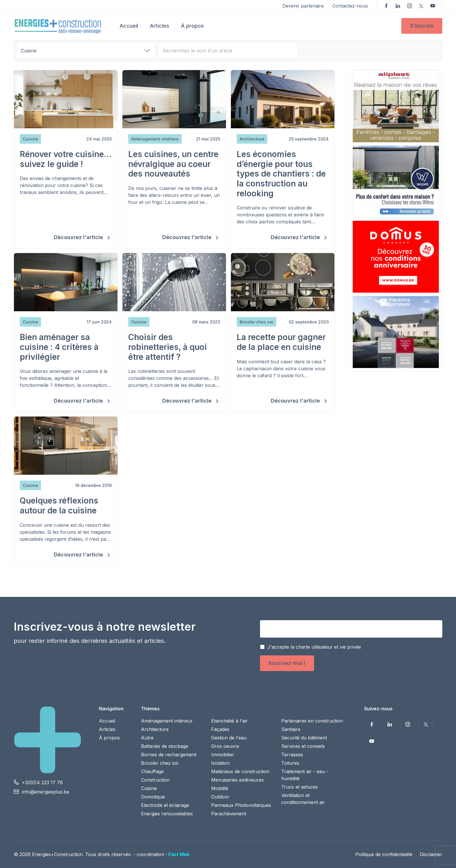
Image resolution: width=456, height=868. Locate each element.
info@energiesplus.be (46, 792)
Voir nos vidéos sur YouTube (433, 6)
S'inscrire (422, 26)
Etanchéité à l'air (229, 721)
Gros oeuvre (225, 746)
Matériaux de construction (240, 771)
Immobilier (223, 755)
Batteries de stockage (165, 746)
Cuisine (149, 788)
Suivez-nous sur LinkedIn (398, 6)
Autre (147, 738)
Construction (155, 780)
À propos (192, 26)
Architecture (155, 729)
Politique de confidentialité (384, 854)
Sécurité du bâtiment (304, 738)
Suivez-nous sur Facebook (386, 6)
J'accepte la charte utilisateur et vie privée (314, 647)
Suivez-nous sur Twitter (421, 6)
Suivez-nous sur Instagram (409, 6)
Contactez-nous (350, 6)
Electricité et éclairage (165, 805)
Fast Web (179, 854)
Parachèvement (229, 814)
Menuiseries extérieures (237, 780)
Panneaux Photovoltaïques (241, 805)
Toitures (290, 763)
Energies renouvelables (167, 814)
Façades (220, 729)
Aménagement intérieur (167, 721)
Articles (160, 26)
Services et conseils (303, 746)
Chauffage (152, 771)
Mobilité (220, 788)
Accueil (129, 26)
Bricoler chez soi (160, 763)
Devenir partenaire (303, 6)
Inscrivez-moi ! (287, 663)
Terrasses (292, 755)
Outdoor (220, 797)
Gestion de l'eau (229, 738)
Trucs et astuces (300, 787)
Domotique (153, 797)
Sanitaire (291, 729)
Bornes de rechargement (169, 755)
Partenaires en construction (312, 721)
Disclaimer (431, 854)
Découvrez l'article (79, 237)
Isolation (220, 763)
